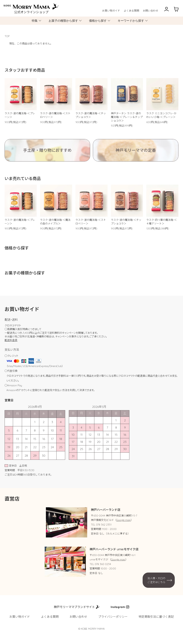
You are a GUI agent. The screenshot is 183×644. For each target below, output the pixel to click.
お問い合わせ (151, 11)
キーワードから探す (131, 21)
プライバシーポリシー (113, 617)
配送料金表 (11, 340)
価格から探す (98, 21)
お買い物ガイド (111, 11)
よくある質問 (131, 11)
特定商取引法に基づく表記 (156, 617)
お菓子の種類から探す (63, 21)
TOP (7, 36)
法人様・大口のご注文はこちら (156, 580)
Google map (124, 520)
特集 (35, 21)
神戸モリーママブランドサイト (74, 607)
